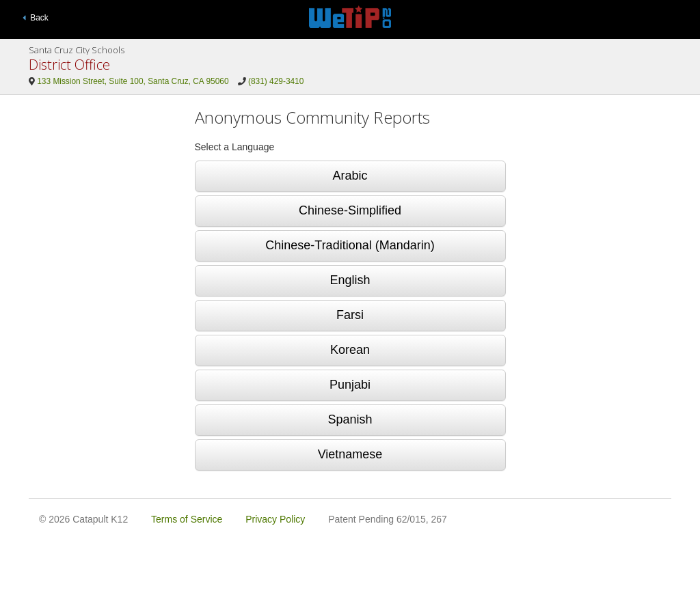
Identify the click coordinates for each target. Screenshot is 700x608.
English (350, 280)
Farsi (350, 315)
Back (36, 18)
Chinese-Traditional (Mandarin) (350, 245)
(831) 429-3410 (276, 81)
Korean (350, 350)
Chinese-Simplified (350, 210)
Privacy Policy (275, 519)
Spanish (350, 419)
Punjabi (350, 385)
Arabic (350, 176)
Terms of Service (187, 519)
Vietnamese (350, 454)
